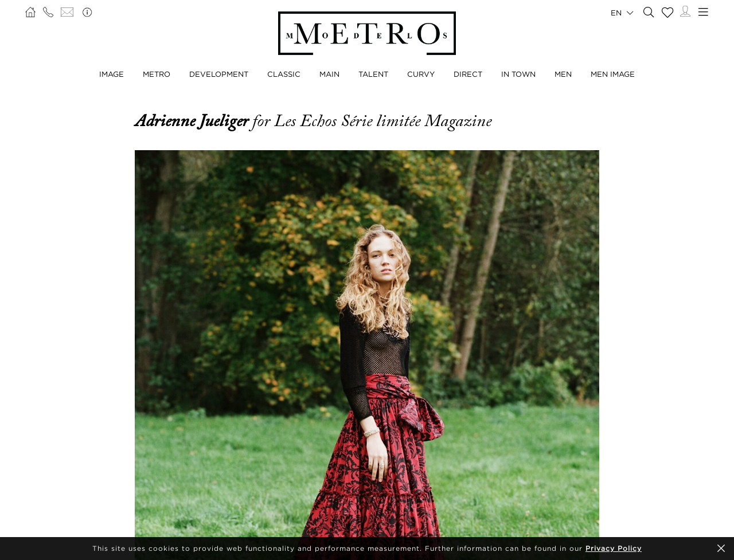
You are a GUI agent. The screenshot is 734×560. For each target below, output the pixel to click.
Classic (284, 74)
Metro (157, 74)
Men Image (613, 74)
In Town (518, 74)
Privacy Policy (614, 548)
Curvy (421, 74)
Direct (468, 74)
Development (219, 74)
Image (112, 74)
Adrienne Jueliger (194, 121)
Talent (373, 74)
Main (329, 74)
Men (563, 74)
